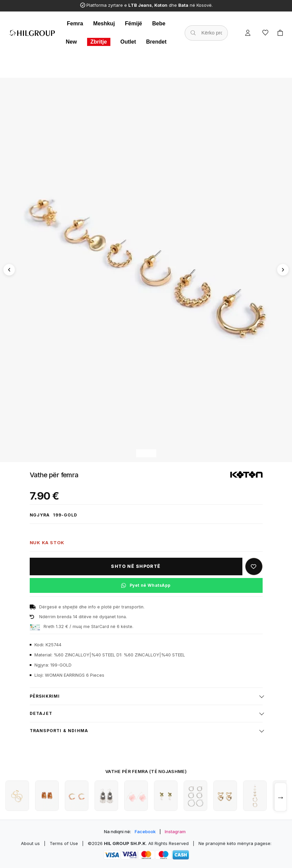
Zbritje (99, 42)
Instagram (175, 831)
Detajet (41, 713)
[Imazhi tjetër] (283, 270)
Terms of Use (64, 843)
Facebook (145, 831)
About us (30, 843)
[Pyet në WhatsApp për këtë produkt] (146, 585)
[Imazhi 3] (152, 453)
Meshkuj (104, 23)
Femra (75, 23)
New (71, 42)
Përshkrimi (45, 696)
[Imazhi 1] (141, 453)
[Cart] (280, 33)
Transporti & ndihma (59, 731)
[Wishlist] (265, 33)
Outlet (128, 42)
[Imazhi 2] (146, 453)
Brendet (156, 42)
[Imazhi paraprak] (9, 270)
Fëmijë (134, 23)
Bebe (159, 23)
